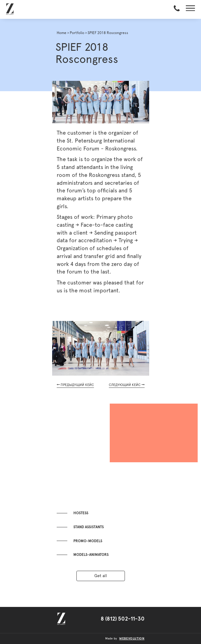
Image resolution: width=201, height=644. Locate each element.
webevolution (132, 639)
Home (62, 33)
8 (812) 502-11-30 (123, 619)
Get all (101, 576)
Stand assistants (89, 527)
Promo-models (88, 541)
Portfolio (77, 33)
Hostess (81, 513)
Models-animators (91, 555)
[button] (190, 9)
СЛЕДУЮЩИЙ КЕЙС (127, 385)
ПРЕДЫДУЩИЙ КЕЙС (75, 385)
